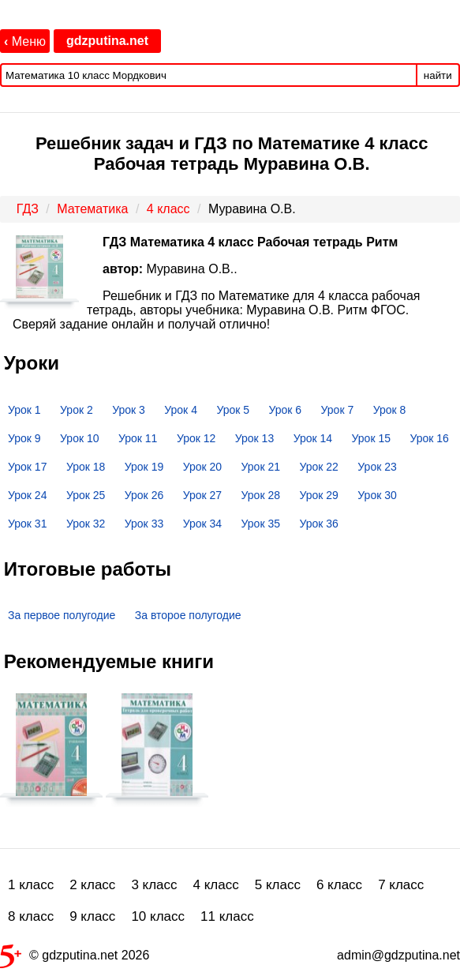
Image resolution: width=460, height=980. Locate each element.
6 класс (339, 885)
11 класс (227, 916)
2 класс (92, 885)
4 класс (216, 885)
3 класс (154, 885)
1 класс (31, 885)
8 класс (31, 916)
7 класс (401, 885)
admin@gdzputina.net (398, 955)
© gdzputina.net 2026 (75, 958)
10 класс (158, 916)
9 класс (92, 916)
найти (438, 75)
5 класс (278, 885)
